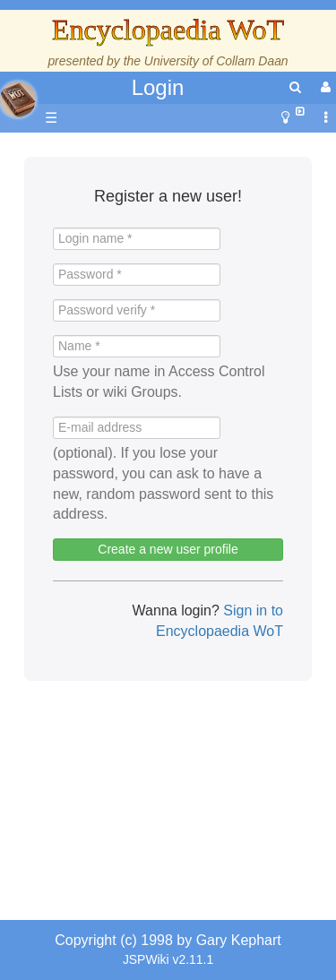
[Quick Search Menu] (295, 87)
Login (158, 87)
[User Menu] (323, 87)
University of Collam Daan (216, 61)
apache (18, 99)
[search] (295, 87)
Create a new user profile (168, 549)
